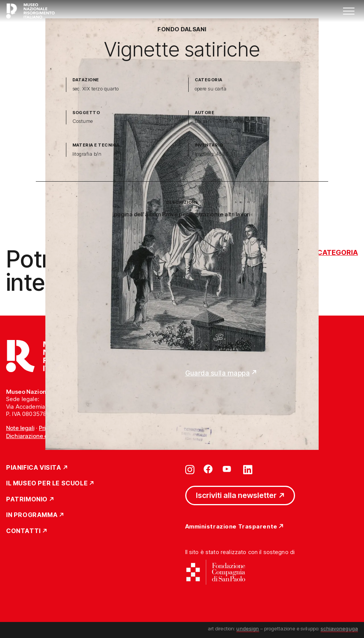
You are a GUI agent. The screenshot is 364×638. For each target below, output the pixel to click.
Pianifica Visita (34, 468)
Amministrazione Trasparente (231, 527)
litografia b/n (87, 154)
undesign (248, 628)
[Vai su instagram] (190, 469)
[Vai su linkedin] (248, 469)
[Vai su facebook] (208, 469)
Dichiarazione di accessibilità (45, 436)
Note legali (20, 428)
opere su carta (211, 89)
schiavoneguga (339, 628)
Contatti (23, 531)
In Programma (32, 515)
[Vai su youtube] (228, 469)
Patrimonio (27, 499)
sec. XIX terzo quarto (96, 89)
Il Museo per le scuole (47, 483)
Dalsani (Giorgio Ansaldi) (223, 121)
